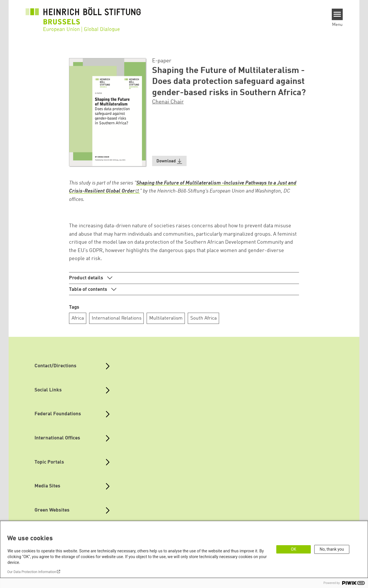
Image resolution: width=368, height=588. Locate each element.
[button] (169, 161)
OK (294, 549)
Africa (78, 318)
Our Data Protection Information (32, 572)
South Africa (204, 318)
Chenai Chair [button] (168, 102)
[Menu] (337, 14)
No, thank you (332, 549)
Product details (87, 278)
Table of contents (89, 290)
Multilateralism (166, 318)
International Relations (117, 318)
